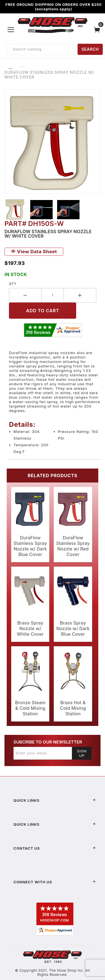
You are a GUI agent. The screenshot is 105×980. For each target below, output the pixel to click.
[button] (15, 209)
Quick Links (55, 800)
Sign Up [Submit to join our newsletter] (82, 753)
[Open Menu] (11, 30)
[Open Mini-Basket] (98, 30)
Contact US (55, 848)
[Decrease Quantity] (25, 295)
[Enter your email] (43, 753)
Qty (13, 284)
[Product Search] (41, 49)
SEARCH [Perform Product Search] (90, 49)
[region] (53, 209)
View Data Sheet (34, 252)
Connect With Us (55, 882)
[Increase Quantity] (80, 295)
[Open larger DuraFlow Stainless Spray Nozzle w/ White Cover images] (53, 142)
